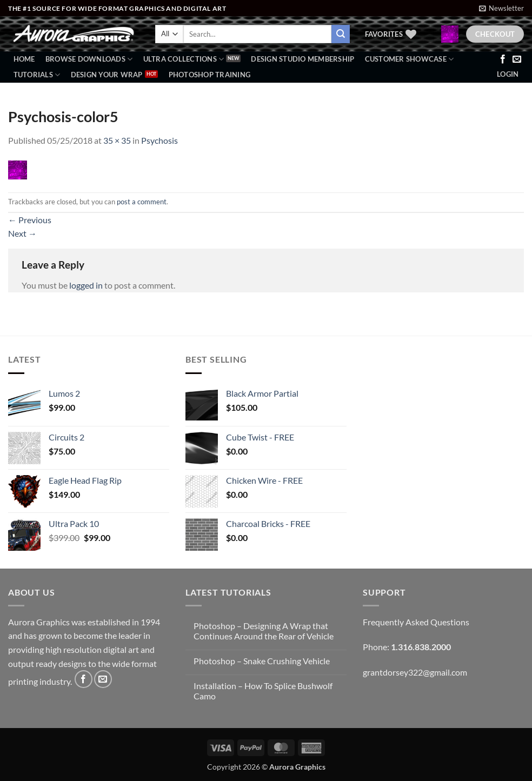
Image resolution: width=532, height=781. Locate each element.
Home (24, 59)
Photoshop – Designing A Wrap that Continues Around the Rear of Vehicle (264, 631)
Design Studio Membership (302, 59)
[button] (501, 8)
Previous (30, 220)
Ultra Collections (184, 59)
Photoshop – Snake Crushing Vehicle (262, 661)
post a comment (142, 202)
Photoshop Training (210, 75)
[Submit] (341, 34)
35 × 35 (117, 140)
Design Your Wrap (107, 75)
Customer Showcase (410, 59)
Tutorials (37, 75)
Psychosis (159, 140)
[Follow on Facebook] (503, 59)
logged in (86, 285)
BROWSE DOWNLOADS (89, 59)
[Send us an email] (517, 59)
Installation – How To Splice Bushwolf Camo (263, 691)
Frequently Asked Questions (416, 622)
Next (22, 233)
